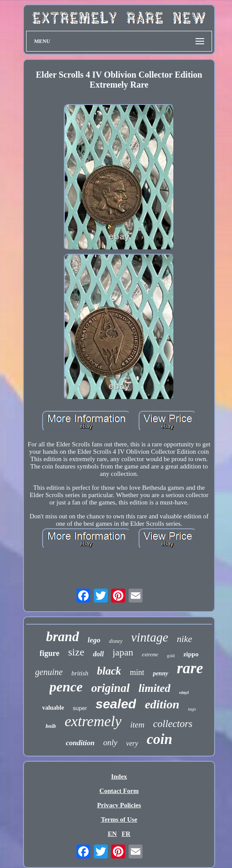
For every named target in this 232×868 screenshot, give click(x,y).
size (76, 652)
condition (80, 743)
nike (184, 639)
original (111, 688)
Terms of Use (119, 819)
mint (137, 672)
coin (160, 739)
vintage (150, 637)
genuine (49, 672)
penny (161, 673)
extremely (93, 721)
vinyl (184, 692)
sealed (116, 704)
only (111, 742)
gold (171, 656)
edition (162, 704)
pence (66, 687)
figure (50, 653)
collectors (173, 724)
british (80, 673)
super (80, 708)
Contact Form (119, 791)
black (109, 671)
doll (98, 654)
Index (119, 776)
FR (126, 834)
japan (123, 652)
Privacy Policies (119, 805)
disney (116, 641)
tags (192, 709)
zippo (191, 654)
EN (112, 834)
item (138, 725)
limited (155, 688)
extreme (150, 655)
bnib (51, 726)
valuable (53, 708)
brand (63, 637)
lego (94, 640)
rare (190, 668)
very (132, 743)
